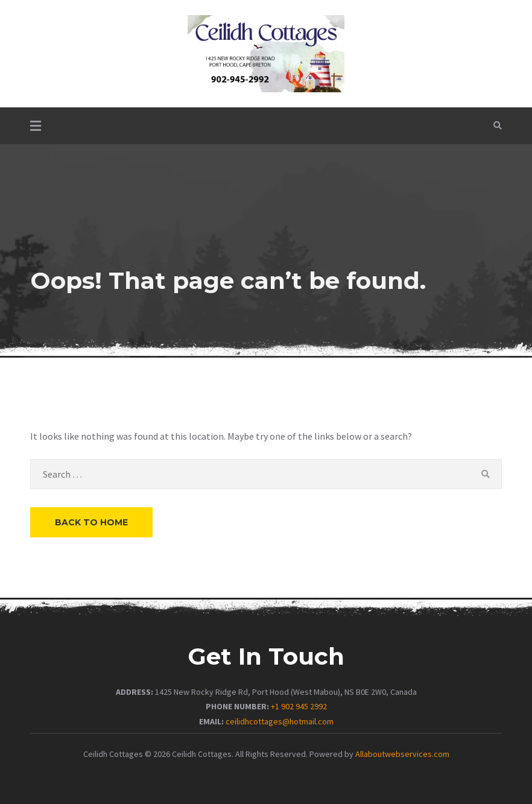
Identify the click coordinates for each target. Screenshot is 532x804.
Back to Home (91, 522)
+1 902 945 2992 (299, 706)
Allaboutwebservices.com (402, 754)
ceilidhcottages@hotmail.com (280, 721)
